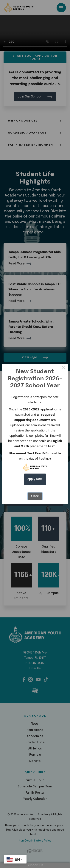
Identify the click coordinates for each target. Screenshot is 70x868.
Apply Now (35, 479)
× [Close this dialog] (64, 368)
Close (35, 496)
